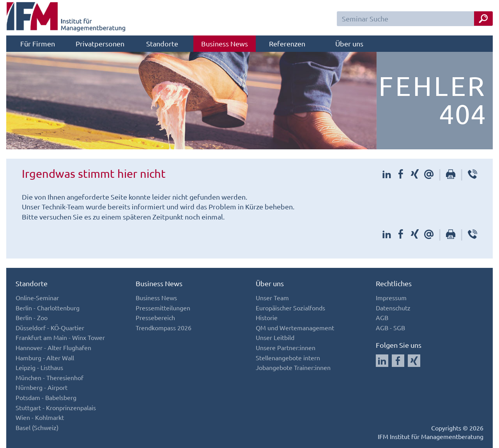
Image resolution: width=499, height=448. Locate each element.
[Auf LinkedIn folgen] (382, 361)
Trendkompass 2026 (164, 328)
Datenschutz (393, 308)
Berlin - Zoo (32, 317)
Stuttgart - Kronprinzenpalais (56, 407)
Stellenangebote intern (288, 358)
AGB (382, 317)
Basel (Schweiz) (37, 427)
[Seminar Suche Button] (483, 19)
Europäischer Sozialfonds (290, 308)
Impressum (391, 297)
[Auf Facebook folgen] (398, 361)
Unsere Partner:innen (286, 347)
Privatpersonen (100, 43)
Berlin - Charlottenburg (48, 308)
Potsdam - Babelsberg (46, 397)
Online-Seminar (37, 297)
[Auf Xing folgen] (414, 361)
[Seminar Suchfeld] (415, 19)
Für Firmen (38, 43)
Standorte (162, 43)
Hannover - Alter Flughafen (53, 347)
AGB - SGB (390, 328)
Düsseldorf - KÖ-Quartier (50, 328)
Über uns (349, 43)
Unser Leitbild (275, 337)
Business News (225, 43)
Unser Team (272, 297)
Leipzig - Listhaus (39, 367)
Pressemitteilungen (163, 308)
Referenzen (287, 43)
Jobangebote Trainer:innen (293, 367)
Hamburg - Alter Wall (45, 358)
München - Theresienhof (50, 377)
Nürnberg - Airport (42, 387)
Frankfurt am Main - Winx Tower (60, 337)
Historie (267, 317)
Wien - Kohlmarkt (40, 417)
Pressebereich (155, 317)
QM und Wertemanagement (295, 328)
